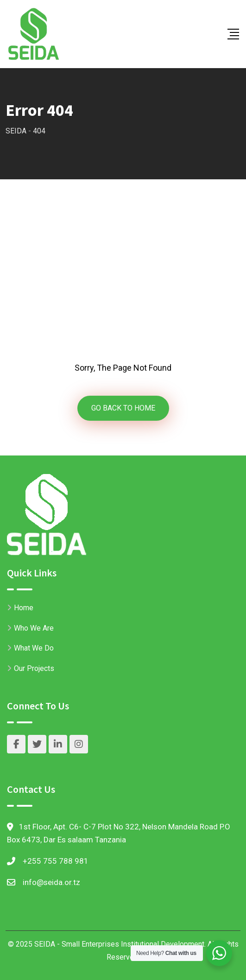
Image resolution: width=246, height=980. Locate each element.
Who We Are (34, 628)
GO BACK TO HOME (123, 408)
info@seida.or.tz (51, 882)
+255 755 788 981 (56, 861)
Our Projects (34, 668)
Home (24, 608)
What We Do (34, 648)
